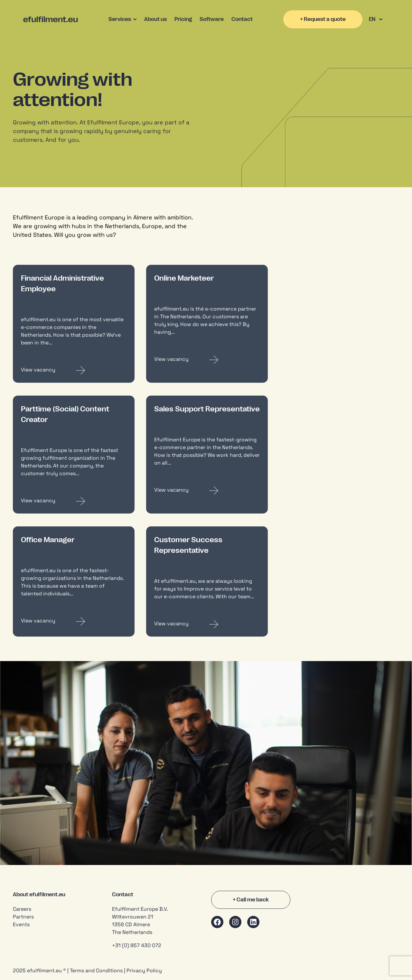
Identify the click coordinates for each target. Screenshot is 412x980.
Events (21, 924)
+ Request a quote (323, 19)
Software (212, 19)
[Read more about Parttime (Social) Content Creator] (74, 501)
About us (155, 19)
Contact (242, 19)
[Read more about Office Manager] (74, 621)
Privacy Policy (144, 970)
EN (376, 19)
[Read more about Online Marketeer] (207, 360)
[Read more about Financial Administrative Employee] (74, 370)
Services (122, 19)
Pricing (183, 19)
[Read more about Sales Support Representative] (207, 490)
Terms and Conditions (96, 970)
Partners (23, 917)
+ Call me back (251, 900)
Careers (22, 909)
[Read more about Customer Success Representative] (207, 624)
